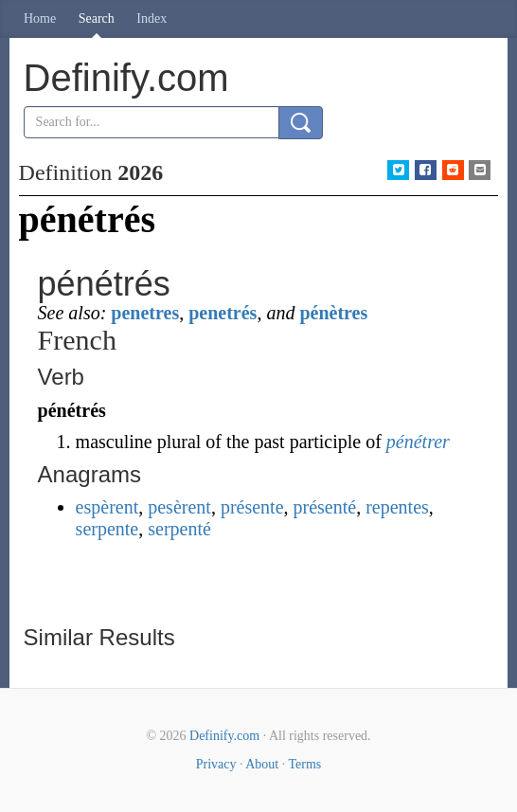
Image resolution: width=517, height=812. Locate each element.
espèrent (107, 507)
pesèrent (179, 507)
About (262, 764)
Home (40, 18)
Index (152, 18)
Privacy (216, 764)
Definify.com (224, 736)
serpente (107, 529)
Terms (304, 764)
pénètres (333, 313)
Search (97, 18)
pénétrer (418, 442)
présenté (325, 507)
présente (252, 507)
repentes (397, 507)
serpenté (179, 529)
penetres (145, 313)
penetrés (223, 313)
